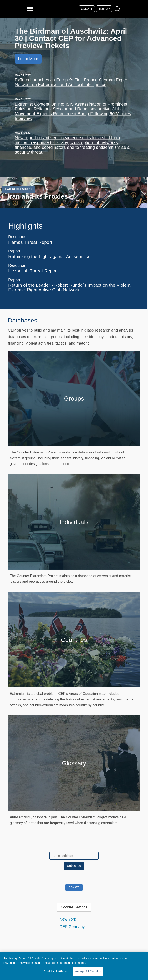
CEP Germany (72, 927)
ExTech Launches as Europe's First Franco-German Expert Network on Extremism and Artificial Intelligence (72, 82)
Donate (87, 9)
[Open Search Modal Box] (118, 9)
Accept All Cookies (88, 971)
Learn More (28, 59)
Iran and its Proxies (38, 196)
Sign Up (104, 9)
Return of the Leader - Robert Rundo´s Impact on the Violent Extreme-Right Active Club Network (69, 287)
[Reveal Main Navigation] (31, 9)
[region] (74, 966)
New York (68, 919)
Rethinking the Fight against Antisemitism (50, 256)
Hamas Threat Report (30, 242)
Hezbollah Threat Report (33, 271)
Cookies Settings (74, 907)
